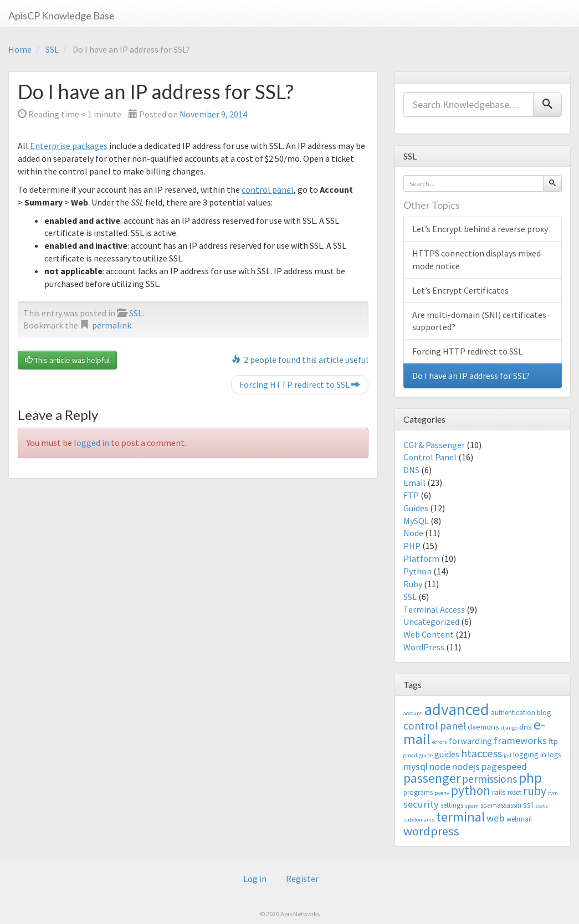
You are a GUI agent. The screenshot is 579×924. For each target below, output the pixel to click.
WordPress (424, 647)
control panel (268, 189)
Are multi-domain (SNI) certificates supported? (479, 321)
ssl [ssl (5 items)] (528, 804)
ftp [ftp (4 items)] (553, 741)
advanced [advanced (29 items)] (457, 709)
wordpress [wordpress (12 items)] (431, 831)
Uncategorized (431, 622)
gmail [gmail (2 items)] (410, 755)
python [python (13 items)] (471, 790)
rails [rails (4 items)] (499, 792)
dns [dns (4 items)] (526, 727)
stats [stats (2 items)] (542, 806)
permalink (112, 325)
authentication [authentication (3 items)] (513, 713)
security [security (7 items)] (421, 804)
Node (413, 533)
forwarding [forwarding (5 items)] (470, 741)
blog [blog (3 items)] (544, 713)
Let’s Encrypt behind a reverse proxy (480, 229)
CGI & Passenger (434, 445)
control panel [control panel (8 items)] (435, 726)
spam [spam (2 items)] (472, 806)
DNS (411, 470)
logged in (91, 443)
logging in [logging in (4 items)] (530, 754)
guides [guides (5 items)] (447, 754)
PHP (412, 546)
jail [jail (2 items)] (508, 755)
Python (417, 571)
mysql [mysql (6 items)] (416, 767)
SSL (52, 49)
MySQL (416, 521)
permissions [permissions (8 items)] (490, 779)
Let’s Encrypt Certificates (460, 290)
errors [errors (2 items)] (440, 742)
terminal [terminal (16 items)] (460, 817)
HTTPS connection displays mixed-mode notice (478, 260)
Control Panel (430, 457)
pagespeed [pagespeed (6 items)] (504, 767)
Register (302, 879)
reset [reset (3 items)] (514, 792)
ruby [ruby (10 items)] (535, 791)
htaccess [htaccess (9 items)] (481, 753)
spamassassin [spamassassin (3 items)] (501, 805)
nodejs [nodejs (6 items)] (466, 767)
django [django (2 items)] (509, 728)
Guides (416, 508)
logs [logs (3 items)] (554, 755)
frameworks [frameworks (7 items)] (520, 740)
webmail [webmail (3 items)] (519, 819)
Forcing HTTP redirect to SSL (300, 384)
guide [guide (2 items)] (426, 755)
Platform (421, 558)
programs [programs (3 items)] (418, 792)
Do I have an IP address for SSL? (471, 376)
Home (20, 49)
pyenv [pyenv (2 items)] (442, 793)
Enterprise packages (69, 146)
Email (414, 482)
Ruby (413, 584)
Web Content (429, 634)
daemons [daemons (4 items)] (483, 727)
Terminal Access (434, 609)
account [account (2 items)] (413, 713)
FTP (411, 495)
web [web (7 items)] (496, 818)
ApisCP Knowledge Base (62, 16)
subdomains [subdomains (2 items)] (419, 820)
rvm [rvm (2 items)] (553, 793)
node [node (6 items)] (440, 767)
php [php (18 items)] (530, 778)
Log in (255, 879)
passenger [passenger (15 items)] (432, 778)
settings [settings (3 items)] (452, 805)
